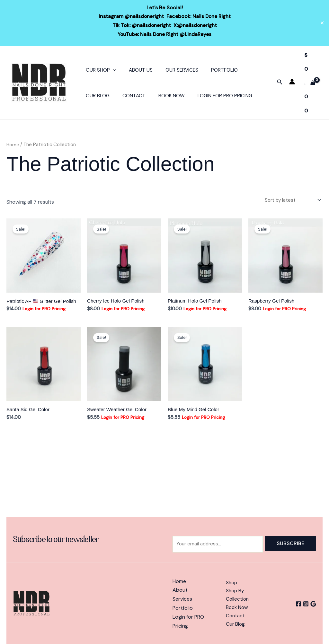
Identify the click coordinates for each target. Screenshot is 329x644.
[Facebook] (294, 604)
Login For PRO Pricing (214, 95)
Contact (129, 95)
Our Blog (96, 95)
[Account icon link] (292, 81)
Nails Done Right (212, 16)
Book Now (164, 95)
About (180, 591)
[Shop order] (291, 200)
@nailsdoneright (143, 16)
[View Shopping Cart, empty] (310, 82)
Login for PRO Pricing (44, 309)
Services (182, 599)
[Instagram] (304, 604)
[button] (111, 69)
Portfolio (213, 69)
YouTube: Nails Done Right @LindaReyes (164, 34)
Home (13, 144)
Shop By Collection (238, 595)
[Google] (313, 604)
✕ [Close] (322, 23)
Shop (232, 582)
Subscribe (290, 543)
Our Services (174, 69)
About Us (136, 69)
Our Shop (99, 69)
